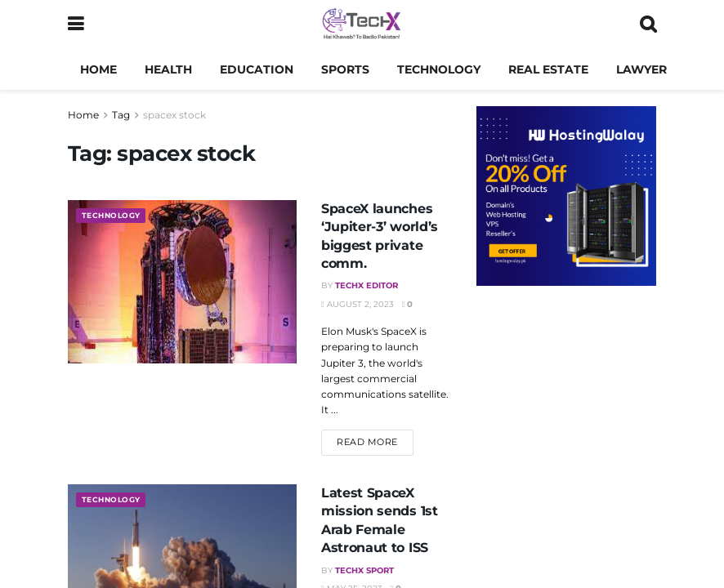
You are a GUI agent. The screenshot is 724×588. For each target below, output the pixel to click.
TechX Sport (364, 570)
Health (168, 69)
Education (257, 69)
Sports (345, 69)
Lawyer (641, 69)
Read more (375, 441)
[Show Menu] (76, 24)
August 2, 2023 (358, 304)
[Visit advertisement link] (566, 196)
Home (98, 69)
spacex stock (174, 115)
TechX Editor (366, 285)
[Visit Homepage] (362, 24)
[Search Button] (648, 24)
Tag (121, 115)
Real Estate (548, 69)
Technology (439, 69)
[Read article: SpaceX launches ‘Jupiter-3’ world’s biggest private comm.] (182, 282)
